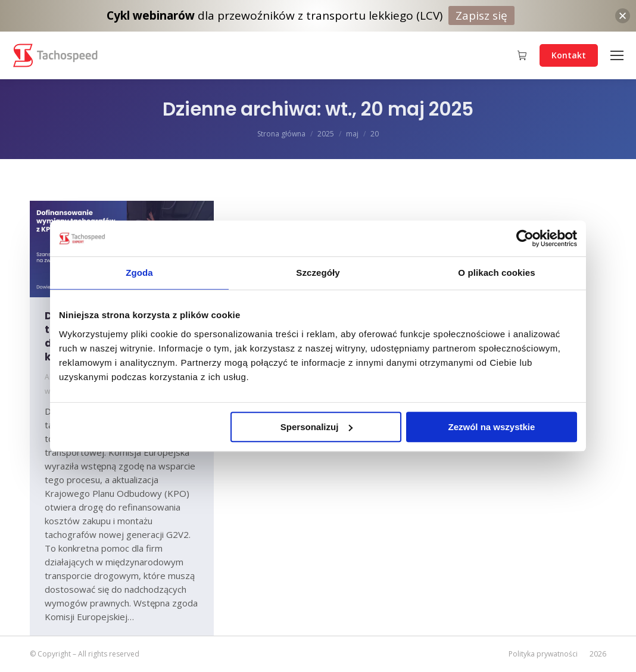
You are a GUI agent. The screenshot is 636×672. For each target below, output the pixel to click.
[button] (623, 16)
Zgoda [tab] (139, 273)
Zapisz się (481, 15)
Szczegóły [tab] (318, 273)
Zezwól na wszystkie (492, 427)
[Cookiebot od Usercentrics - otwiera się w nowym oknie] (525, 238)
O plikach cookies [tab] (496, 273)
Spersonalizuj (317, 427)
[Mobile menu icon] (617, 55)
